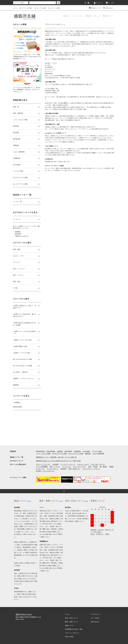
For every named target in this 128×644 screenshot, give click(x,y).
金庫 (90, 467)
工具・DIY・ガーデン (98, 464)
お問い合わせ (108, 8)
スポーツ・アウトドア (43, 464)
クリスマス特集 (97, 451)
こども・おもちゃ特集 (43, 454)
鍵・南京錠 (103, 467)
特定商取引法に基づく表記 (74, 629)
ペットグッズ (66, 467)
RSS (67, 637)
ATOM (71, 637)
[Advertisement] (27, 428)
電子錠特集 (68, 451)
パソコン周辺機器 (42, 467)
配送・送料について (72, 622)
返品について (69, 625)
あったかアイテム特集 (76, 454)
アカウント (98, 3)
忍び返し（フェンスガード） (45, 471)
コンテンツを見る (54, 8)
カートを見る (95, 618)
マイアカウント (96, 614)
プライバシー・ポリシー (58, 35)
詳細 (30, 501)
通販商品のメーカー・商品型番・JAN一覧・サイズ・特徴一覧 (56, 457)
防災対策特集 (51, 451)
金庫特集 (60, 451)
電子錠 (96, 467)
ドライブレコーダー (80, 467)
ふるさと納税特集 (98, 454)
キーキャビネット (53, 469)
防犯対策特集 (40, 451)
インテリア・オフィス (68, 464)
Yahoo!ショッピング (22, 236)
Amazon (18, 231)
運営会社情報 (17, 407)
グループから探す (40, 8)
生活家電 (56, 464)
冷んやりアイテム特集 (60, 454)
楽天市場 (18, 234)
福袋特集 (88, 454)
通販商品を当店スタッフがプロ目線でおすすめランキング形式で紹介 (58, 461)
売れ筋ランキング (95, 8)
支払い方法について (72, 618)
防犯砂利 (63, 469)
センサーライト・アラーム (91, 469)
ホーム (15, 8)
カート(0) (110, 3)
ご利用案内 (17, 403)
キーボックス (40, 469)
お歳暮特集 (77, 451)
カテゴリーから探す (25, 8)
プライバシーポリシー (72, 633)
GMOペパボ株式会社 (76, 31)
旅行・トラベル (55, 467)
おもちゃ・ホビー (83, 464)
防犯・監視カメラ (74, 469)
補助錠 (111, 467)
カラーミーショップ (62, 33)
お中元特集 (86, 451)
